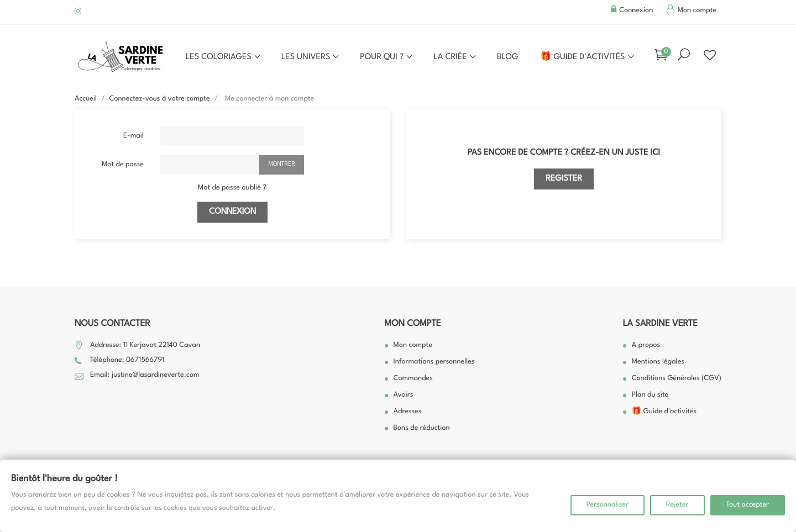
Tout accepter (748, 505)
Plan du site (650, 395)
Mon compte (413, 324)
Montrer (282, 164)
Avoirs (404, 395)
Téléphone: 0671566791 (127, 360)
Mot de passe (123, 165)
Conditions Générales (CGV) (677, 379)
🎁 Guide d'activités (584, 57)
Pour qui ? (383, 57)
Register (564, 179)
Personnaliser (608, 505)
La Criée (451, 57)
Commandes (413, 379)
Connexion (232, 212)
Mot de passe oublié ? (232, 188)
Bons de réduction (422, 428)
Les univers (307, 57)
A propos (646, 346)
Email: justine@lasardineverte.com (145, 375)
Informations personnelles (434, 362)
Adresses (408, 412)
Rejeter (677, 505)
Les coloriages (220, 57)
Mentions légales (658, 362)
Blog (508, 57)
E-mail (133, 136)
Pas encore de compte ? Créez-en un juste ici (564, 153)
